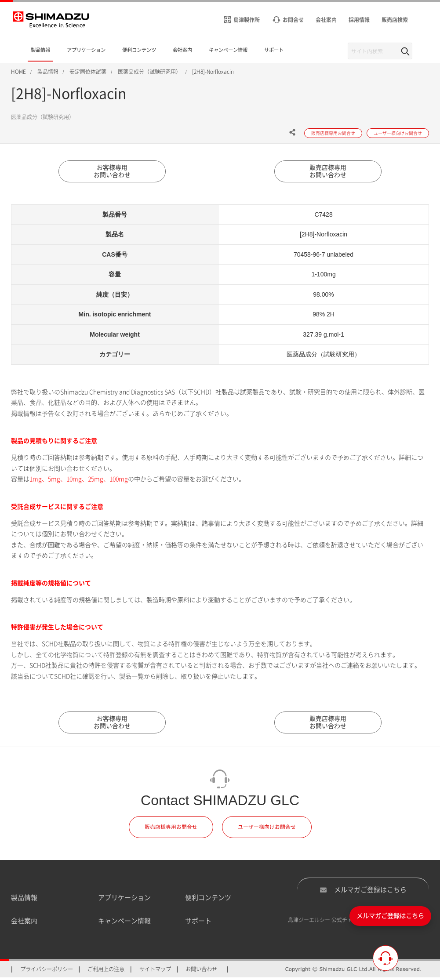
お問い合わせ (201, 971)
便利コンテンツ (208, 900)
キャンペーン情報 (124, 923)
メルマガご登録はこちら (363, 892)
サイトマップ (155, 971)
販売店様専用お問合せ (171, 829)
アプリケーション (124, 900)
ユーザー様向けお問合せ (267, 829)
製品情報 (24, 900)
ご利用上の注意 (106, 971)
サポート (198, 923)
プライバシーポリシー (47, 971)
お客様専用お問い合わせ (112, 172)
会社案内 (24, 923)
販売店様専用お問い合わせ (328, 172)
